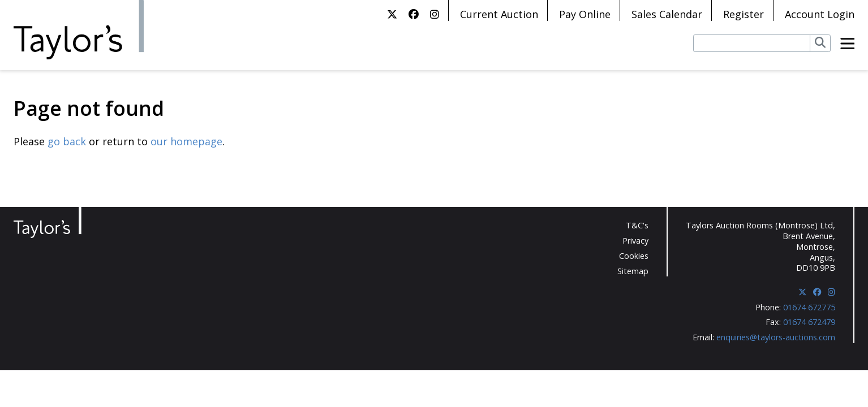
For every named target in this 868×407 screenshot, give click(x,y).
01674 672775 (809, 307)
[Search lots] (752, 43)
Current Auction (499, 14)
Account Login (820, 14)
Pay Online (585, 14)
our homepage (186, 141)
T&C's (637, 225)
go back (67, 141)
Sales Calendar (667, 14)
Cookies (634, 256)
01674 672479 (809, 322)
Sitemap (633, 271)
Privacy (635, 241)
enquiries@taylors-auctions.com (776, 337)
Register (744, 14)
